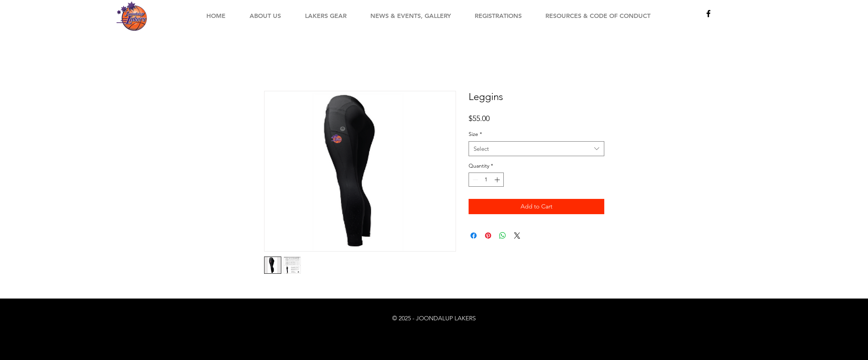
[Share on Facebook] (474, 236)
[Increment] (498, 180)
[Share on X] (517, 236)
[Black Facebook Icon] (708, 14)
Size (475, 134)
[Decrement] (475, 180)
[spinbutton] (486, 180)
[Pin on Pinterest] (488, 236)
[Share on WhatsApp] (503, 236)
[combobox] (536, 149)
